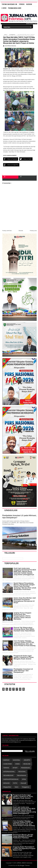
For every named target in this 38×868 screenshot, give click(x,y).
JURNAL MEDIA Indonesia (24, 863)
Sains (16, 787)
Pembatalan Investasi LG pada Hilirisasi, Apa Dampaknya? (23, 671)
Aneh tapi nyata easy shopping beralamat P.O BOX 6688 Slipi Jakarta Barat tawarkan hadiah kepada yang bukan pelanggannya (25, 571)
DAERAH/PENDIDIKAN (11, 779)
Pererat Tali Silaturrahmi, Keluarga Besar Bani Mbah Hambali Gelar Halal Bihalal (24, 629)
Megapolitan (7, 787)
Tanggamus (26, 787)
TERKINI (6, 768)
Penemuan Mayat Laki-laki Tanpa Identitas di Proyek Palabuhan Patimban (23, 836)
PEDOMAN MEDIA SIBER (15, 8)
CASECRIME (8, 764)
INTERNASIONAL (9, 772)
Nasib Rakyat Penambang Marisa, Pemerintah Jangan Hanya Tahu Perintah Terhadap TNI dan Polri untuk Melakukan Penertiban (25, 586)
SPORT (15, 768)
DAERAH (6, 760)
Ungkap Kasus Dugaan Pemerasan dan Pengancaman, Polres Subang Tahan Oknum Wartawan (22, 616)
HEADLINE (27, 764)
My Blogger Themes (24, 865)
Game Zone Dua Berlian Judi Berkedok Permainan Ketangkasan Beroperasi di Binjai (25, 600)
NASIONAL (16, 760)
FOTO (15, 783)
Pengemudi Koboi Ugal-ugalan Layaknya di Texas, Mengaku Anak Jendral (24, 657)
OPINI (24, 779)
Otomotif (23, 783)
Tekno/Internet (22, 775)
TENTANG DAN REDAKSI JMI (9, 4)
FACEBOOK (29, 4)
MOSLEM (6, 783)
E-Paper (4, 8)
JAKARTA (27, 760)
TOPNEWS (22, 4)
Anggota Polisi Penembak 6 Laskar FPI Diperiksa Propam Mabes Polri (24, 848)
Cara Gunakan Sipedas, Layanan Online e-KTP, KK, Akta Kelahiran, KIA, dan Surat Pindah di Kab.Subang (25, 643)
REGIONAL (22, 772)
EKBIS (17, 764)
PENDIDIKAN (25, 768)
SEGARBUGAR (8, 775)
